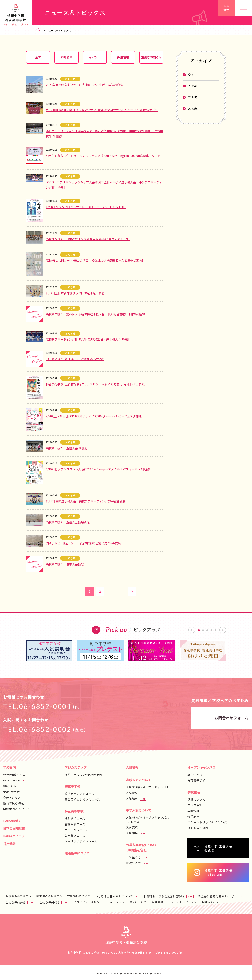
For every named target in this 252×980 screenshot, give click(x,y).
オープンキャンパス (201, 767)
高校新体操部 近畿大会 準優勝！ (67, 448)
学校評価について (79, 895)
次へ (132, 591)
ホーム (38, 30)
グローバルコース (76, 830)
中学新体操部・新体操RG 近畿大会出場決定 (75, 359)
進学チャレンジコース (79, 794)
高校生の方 (133, 863)
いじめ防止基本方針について (114, 895)
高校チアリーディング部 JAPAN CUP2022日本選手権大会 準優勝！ (89, 339)
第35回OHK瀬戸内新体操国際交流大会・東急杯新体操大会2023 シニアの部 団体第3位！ (102, 110)
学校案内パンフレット (18, 809)
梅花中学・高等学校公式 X (223, 848)
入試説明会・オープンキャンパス (148, 787)
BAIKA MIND (12, 780)
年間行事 (193, 811)
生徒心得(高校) (16, 901)
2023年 (193, 109)
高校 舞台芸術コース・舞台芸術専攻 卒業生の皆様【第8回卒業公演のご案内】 (95, 260)
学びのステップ (75, 767)
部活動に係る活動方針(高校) (166, 895)
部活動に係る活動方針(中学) (217, 895)
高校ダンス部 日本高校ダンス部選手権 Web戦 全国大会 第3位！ (88, 239)
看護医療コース (75, 824)
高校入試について (138, 780)
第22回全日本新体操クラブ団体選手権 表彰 (75, 293)
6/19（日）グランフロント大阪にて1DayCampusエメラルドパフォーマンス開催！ (98, 469)
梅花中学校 (72, 786)
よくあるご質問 (198, 828)
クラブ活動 (195, 805)
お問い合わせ (210, 901)
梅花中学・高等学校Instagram (223, 871)
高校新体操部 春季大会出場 (65, 564)
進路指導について (77, 853)
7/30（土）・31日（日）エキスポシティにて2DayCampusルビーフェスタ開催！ (94, 416)
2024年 (193, 97)
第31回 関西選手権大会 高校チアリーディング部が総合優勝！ (86, 501)
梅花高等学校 (74, 811)
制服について (196, 799)
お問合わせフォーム (184, 718)
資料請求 (226, 8)
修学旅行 (193, 816)
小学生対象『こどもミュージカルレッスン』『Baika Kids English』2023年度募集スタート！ (104, 156)
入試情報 (132, 767)
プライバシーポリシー (88, 901)
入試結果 (132, 799)
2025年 (193, 86)
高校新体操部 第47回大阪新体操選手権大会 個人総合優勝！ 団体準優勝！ (95, 314)
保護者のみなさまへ (19, 895)
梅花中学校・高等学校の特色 (83, 775)
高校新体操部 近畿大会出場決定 (68, 522)
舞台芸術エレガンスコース (82, 799)
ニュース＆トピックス (182, 901)
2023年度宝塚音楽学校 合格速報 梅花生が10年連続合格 (84, 85)
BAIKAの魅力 (12, 821)
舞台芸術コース (75, 836)
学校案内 (9, 767)
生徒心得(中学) (49, 901)
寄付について (138, 901)
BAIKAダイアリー (15, 836)
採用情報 (9, 844)
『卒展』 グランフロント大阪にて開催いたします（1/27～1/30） (86, 207)
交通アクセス (12, 798)
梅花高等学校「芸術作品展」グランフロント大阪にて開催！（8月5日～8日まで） (96, 384)
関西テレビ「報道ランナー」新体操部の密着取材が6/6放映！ (84, 543)
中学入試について (138, 810)
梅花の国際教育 (14, 828)
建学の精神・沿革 (14, 775)
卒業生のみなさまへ (49, 895)
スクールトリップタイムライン (208, 822)
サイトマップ (116, 901)
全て (191, 75)
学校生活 (194, 792)
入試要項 (132, 793)
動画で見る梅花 (14, 803)
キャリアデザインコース (81, 841)
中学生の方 (133, 857)
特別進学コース (75, 818)
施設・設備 (10, 786)
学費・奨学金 (11, 792)
